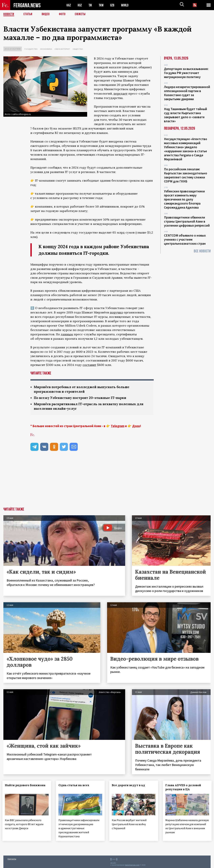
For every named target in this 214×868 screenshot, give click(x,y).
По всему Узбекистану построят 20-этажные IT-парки (82, 398)
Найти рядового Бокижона (26, 785)
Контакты (12, 858)
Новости (9, 14)
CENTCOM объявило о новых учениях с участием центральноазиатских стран (185, 239)
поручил (116, 312)
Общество (78, 49)
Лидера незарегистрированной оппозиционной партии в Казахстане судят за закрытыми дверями (187, 93)
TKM (102, 5)
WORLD (126, 5)
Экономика (46, 49)
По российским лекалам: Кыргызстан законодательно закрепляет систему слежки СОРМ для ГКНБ (186, 175)
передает (121, 93)
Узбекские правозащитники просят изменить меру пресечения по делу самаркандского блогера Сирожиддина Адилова (184, 199)
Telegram (118, 426)
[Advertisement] (107, 482)
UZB (113, 5)
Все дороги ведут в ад (130, 785)
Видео (46, 14)
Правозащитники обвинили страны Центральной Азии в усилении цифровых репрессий (187, 221)
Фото (62, 14)
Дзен (136, 426)
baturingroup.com (132, 864)
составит (89, 365)
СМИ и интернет (62, 49)
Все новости (202, 251)
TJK (91, 5)
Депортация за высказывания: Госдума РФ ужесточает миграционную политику (186, 73)
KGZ (80, 5)
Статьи (28, 14)
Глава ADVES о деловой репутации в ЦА (184, 787)
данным (67, 334)
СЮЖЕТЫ (80, 14)
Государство (31, 49)
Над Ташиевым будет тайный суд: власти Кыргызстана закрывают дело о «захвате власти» (186, 115)
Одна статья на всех (75, 785)
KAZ (69, 5)
